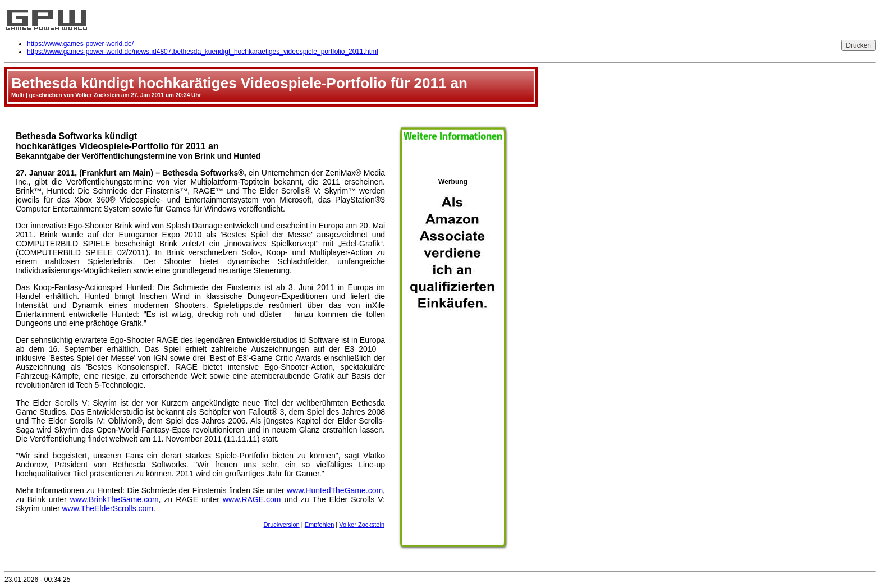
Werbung (453, 360)
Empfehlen (320, 525)
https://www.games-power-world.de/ (80, 44)
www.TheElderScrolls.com (107, 508)
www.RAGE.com (252, 499)
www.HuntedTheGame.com (335, 490)
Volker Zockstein (362, 525)
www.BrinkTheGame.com (114, 499)
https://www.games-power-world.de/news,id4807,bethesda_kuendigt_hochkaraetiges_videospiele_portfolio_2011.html (203, 52)
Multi (18, 95)
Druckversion (282, 525)
